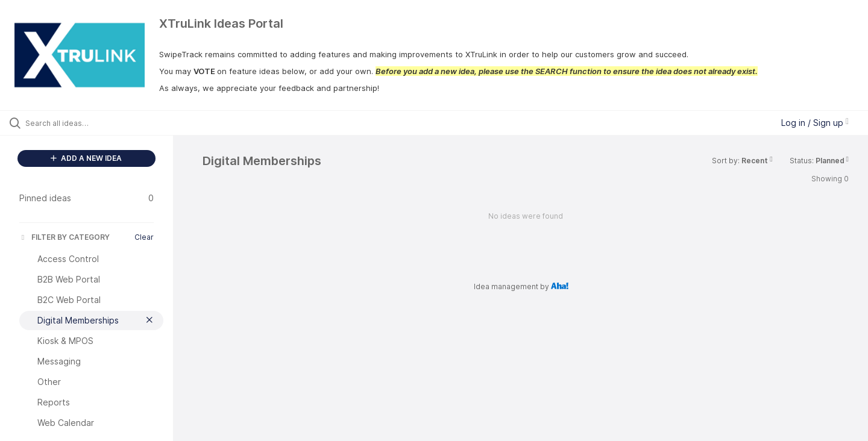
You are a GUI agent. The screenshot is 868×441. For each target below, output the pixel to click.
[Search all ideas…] (102, 123)
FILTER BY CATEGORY (64, 237)
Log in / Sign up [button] (815, 123)
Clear (144, 237)
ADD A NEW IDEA (86, 158)
